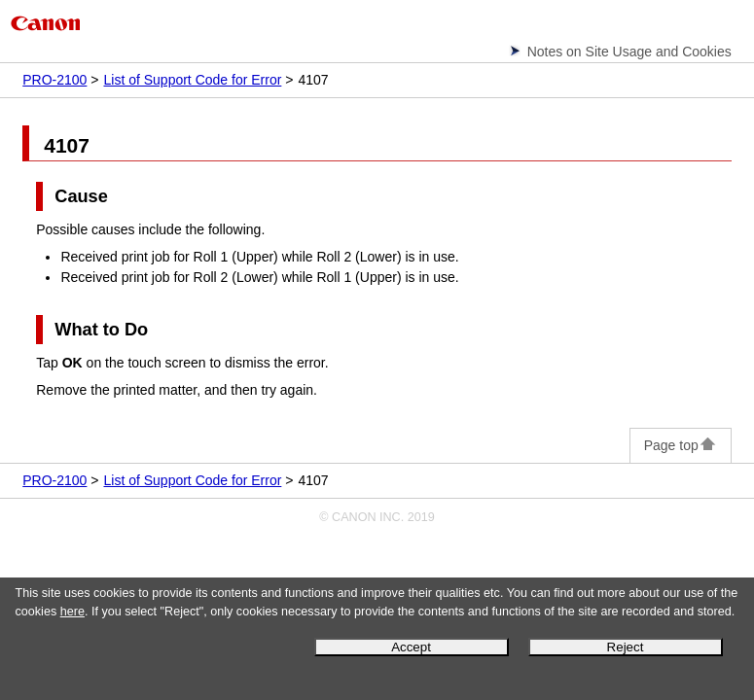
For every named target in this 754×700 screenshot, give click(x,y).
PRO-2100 (54, 80)
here (72, 612)
